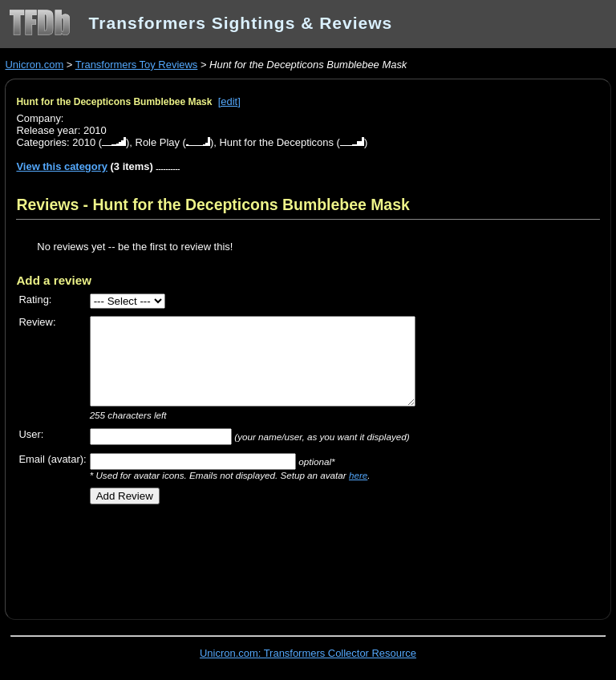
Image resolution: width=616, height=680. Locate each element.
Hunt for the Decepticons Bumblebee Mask (114, 102)
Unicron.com (34, 65)
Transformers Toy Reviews (137, 65)
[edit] (229, 101)
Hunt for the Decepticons (276, 142)
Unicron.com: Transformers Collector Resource (308, 653)
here (358, 475)
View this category (62, 166)
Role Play (158, 142)
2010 (84, 142)
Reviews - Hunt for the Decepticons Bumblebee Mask (213, 204)
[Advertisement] (204, 556)
